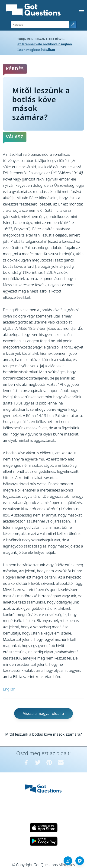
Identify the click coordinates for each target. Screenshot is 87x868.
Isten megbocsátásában (36, 50)
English (9, 689)
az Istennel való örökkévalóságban (45, 44)
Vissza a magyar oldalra (43, 713)
